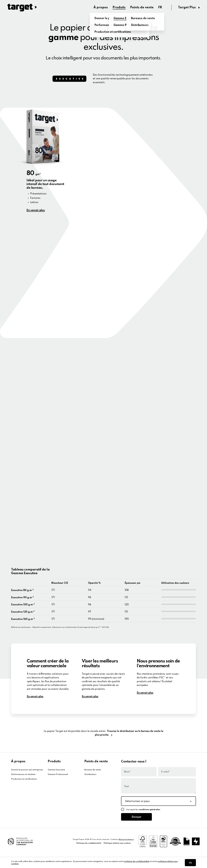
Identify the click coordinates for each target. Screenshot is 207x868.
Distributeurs (90, 774)
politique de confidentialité (137, 861)
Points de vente (141, 7)
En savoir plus (36, 210)
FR (161, 7)
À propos (97, 7)
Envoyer (136, 817)
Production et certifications (24, 779)
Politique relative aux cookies (117, 843)
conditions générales (149, 810)
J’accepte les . (143, 810)
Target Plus (187, 7)
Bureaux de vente (93, 770)
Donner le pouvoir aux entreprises (27, 770)
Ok (190, 863)
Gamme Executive (56, 770)
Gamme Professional (58, 774)
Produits (117, 7)
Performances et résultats (23, 774)
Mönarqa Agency (126, 839)
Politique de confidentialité (89, 843)
